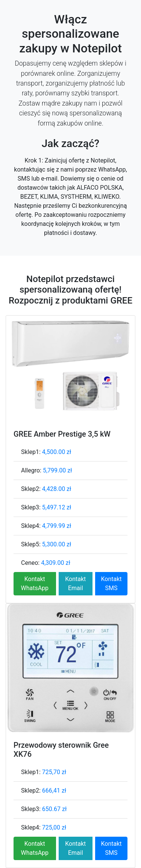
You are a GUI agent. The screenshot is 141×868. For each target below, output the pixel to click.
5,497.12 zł (57, 507)
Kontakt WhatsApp (35, 584)
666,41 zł (54, 791)
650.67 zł (54, 809)
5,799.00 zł (58, 470)
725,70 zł (54, 772)
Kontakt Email (75, 584)
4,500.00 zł (57, 452)
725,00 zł (54, 827)
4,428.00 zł (57, 489)
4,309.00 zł (56, 563)
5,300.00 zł (57, 544)
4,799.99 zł (57, 526)
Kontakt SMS (111, 584)
